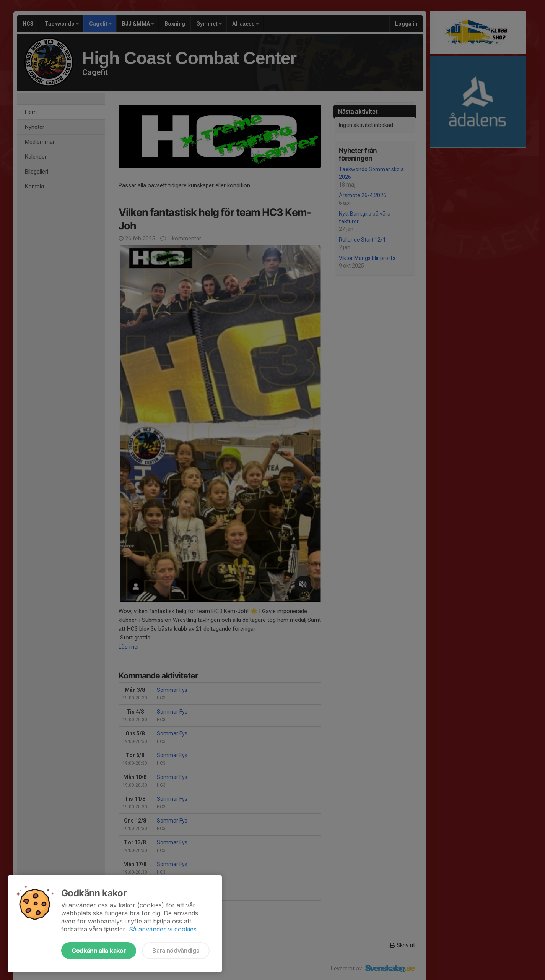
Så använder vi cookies (163, 929)
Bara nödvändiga (176, 951)
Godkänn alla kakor (99, 951)
